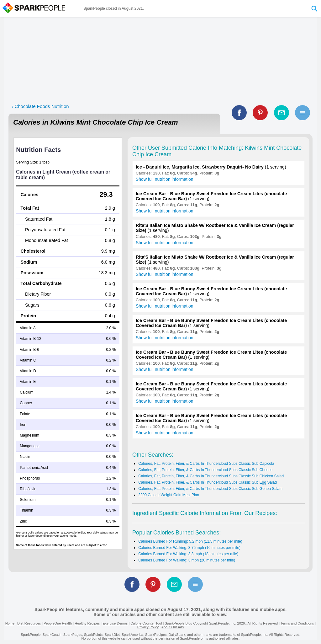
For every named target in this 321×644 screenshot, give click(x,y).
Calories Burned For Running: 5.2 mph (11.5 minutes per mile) (190, 541)
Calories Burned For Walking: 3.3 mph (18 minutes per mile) (188, 554)
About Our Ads (173, 627)
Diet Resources (29, 623)
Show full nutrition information (165, 179)
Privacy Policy (148, 627)
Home (10, 623)
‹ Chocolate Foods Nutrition (40, 106)
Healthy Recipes (87, 623)
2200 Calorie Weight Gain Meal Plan (169, 495)
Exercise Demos (115, 623)
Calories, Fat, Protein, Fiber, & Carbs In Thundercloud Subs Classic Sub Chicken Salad (211, 476)
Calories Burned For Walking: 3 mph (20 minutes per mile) (187, 560)
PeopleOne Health (58, 623)
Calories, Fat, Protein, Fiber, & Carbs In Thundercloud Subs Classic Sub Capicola (206, 464)
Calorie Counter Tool (146, 623)
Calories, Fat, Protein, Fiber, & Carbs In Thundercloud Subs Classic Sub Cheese (205, 470)
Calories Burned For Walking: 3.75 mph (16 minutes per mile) (189, 548)
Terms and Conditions (297, 623)
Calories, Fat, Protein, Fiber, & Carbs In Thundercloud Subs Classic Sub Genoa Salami (211, 489)
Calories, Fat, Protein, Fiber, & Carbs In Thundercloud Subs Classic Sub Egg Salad (208, 482)
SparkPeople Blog (178, 623)
